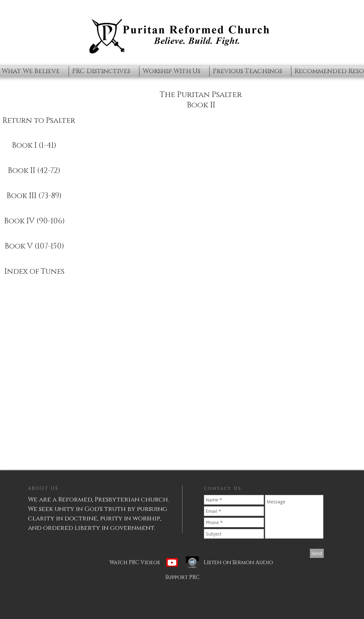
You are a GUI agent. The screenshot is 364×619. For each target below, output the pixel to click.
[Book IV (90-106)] (34, 221)
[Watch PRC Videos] (148, 563)
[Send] (317, 553)
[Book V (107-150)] (34, 247)
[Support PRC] (183, 577)
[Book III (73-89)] (34, 196)
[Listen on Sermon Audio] (230, 562)
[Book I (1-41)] (34, 146)
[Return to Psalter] (39, 121)
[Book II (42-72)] (34, 171)
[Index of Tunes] (34, 272)
